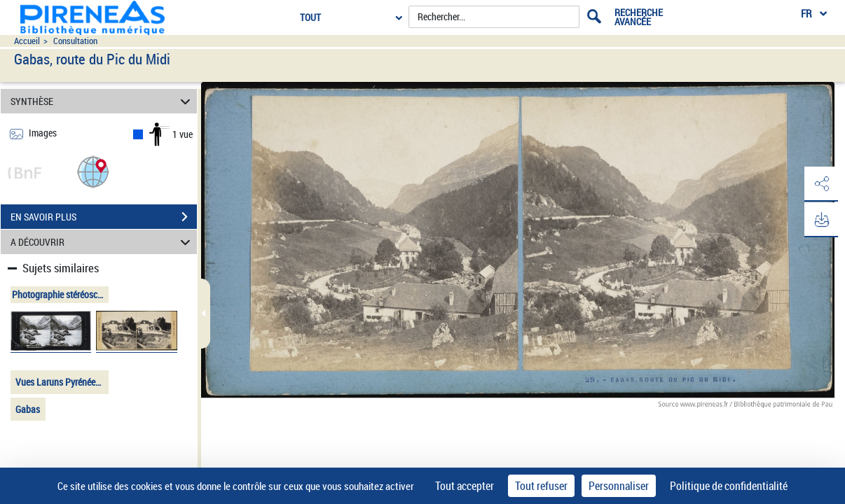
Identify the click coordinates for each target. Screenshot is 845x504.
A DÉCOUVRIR (102, 242)
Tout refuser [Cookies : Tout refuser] (541, 486)
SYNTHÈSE (102, 101)
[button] (93, 171)
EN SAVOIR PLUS (104, 217)
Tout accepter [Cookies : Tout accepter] (465, 486)
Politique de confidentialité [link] (729, 486)
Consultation (75, 41)
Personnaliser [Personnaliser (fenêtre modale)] (619, 486)
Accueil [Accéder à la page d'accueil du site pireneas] (27, 41)
